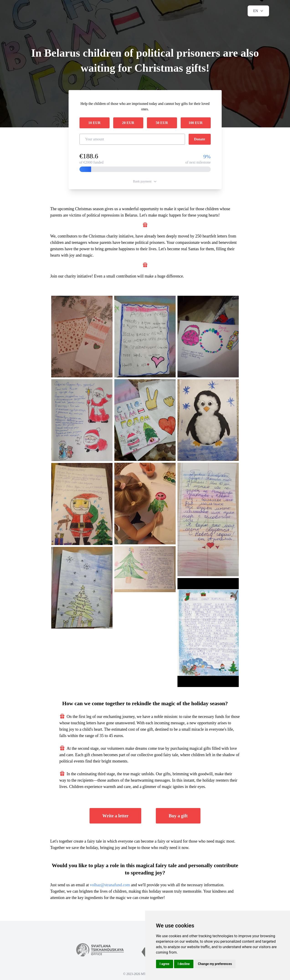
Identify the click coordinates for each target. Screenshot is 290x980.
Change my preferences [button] (215, 964)
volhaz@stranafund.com (110, 885)
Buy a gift (178, 816)
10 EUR (95, 123)
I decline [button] (184, 964)
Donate (200, 139)
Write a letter (115, 816)
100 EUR (196, 123)
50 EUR (162, 123)
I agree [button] (165, 964)
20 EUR (128, 123)
